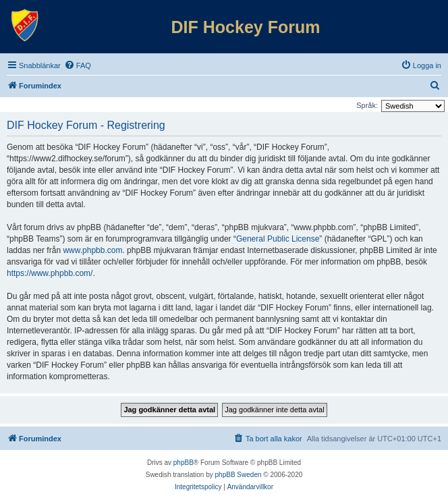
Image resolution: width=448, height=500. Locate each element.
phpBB (184, 463)
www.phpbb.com (92, 250)
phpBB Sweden (239, 475)
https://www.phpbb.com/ (50, 273)
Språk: (367, 105)
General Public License (278, 239)
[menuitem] (78, 65)
